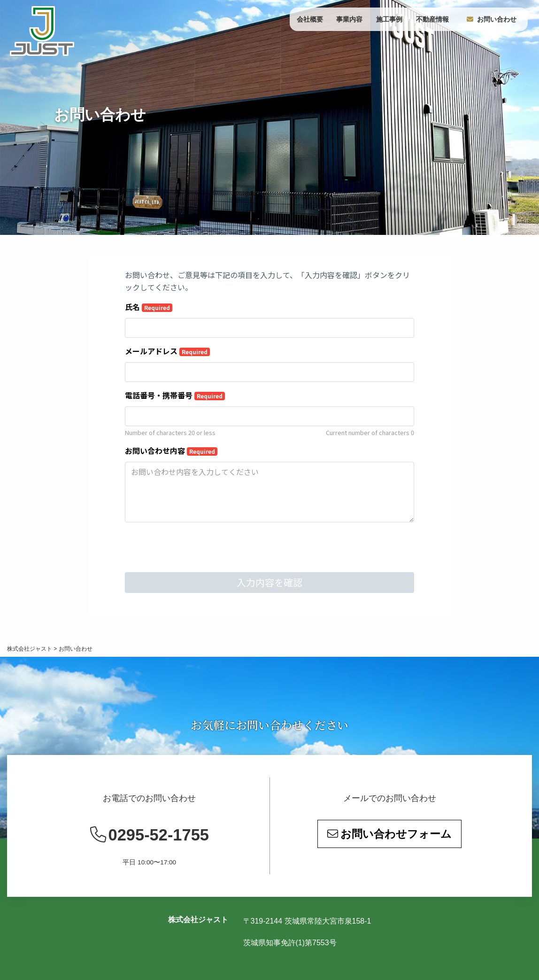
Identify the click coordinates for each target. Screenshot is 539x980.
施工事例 (389, 19)
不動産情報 (432, 19)
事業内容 (349, 19)
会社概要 (310, 19)
